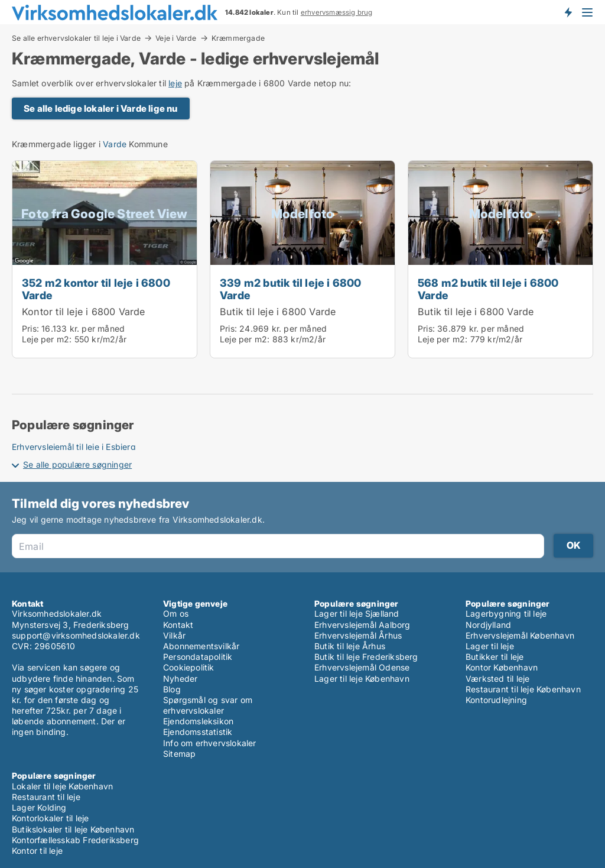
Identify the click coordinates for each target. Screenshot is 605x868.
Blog (172, 689)
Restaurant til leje (46, 797)
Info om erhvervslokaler (210, 743)
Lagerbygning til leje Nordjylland (506, 619)
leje (175, 83)
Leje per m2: (47, 339)
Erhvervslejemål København (520, 635)
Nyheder (180, 678)
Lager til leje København (362, 678)
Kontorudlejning (496, 700)
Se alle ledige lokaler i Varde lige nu (101, 108)
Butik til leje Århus (350, 646)
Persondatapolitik (198, 657)
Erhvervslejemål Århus (358, 635)
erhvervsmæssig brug (337, 12)
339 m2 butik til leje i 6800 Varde (291, 289)
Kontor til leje (37, 851)
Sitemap (179, 754)
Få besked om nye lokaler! (568, 12)
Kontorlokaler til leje (50, 818)
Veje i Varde (176, 38)
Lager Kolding (39, 807)
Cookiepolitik (189, 667)
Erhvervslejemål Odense (362, 667)
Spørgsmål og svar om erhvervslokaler (208, 705)
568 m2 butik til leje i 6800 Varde (488, 289)
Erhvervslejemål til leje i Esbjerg (74, 447)
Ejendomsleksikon (198, 721)
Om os (176, 613)
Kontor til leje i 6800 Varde (84, 312)
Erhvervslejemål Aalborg (362, 625)
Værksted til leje (497, 678)
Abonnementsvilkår (201, 646)
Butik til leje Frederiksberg (366, 657)
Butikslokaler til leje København (73, 829)
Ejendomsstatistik (198, 732)
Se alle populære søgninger (77, 464)
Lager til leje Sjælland (357, 613)
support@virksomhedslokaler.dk (76, 635)
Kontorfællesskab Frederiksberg (75, 840)
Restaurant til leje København (523, 689)
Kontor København (502, 667)
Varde (115, 144)
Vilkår (174, 635)
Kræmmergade (238, 38)
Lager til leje (490, 646)
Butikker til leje (495, 657)
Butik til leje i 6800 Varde (278, 312)
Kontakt (178, 625)
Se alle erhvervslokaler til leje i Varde (76, 38)
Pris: (32, 328)
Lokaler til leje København (62, 786)
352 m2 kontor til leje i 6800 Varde (96, 289)
